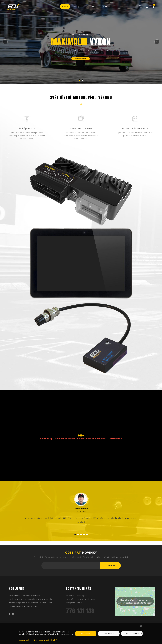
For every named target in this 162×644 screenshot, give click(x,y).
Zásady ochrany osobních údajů (45, 640)
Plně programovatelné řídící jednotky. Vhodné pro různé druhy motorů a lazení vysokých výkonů (27, 136)
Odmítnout (109, 634)
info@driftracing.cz (74, 603)
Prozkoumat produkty (81, 59)
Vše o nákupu (91, 6)
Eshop (77, 6)
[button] (141, 627)
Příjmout (86, 634)
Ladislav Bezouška (81, 509)
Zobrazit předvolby (133, 634)
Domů (65, 6)
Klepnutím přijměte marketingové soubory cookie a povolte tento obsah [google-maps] (135, 601)
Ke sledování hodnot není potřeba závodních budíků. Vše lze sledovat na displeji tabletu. (81, 136)
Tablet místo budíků (81, 129)
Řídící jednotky (27, 129)
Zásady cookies (25, 640)
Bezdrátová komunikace (135, 129)
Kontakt (107, 6)
